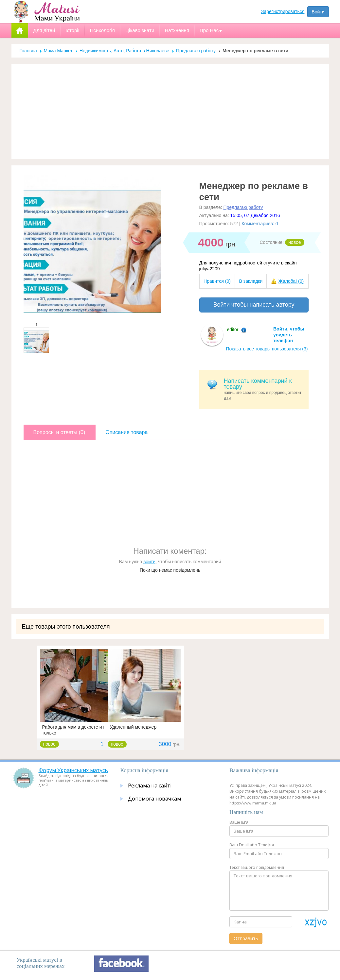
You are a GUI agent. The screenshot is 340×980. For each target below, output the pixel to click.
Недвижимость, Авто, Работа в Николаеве (124, 51)
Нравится (217, 281)
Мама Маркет (58, 51)
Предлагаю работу (196, 51)
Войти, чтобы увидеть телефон (289, 335)
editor (233, 329)
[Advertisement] (170, 111)
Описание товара (126, 432)
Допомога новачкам (154, 799)
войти (149, 562)
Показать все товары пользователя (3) (267, 349)
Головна (28, 51)
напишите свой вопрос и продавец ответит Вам (264, 389)
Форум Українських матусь (73, 770)
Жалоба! (291, 281)
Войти (318, 12)
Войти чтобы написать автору (254, 305)
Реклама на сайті (150, 786)
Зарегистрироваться (283, 11)
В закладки (251, 281)
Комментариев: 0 (260, 224)
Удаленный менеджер (133, 727)
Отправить (246, 938)
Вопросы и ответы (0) (59, 432)
